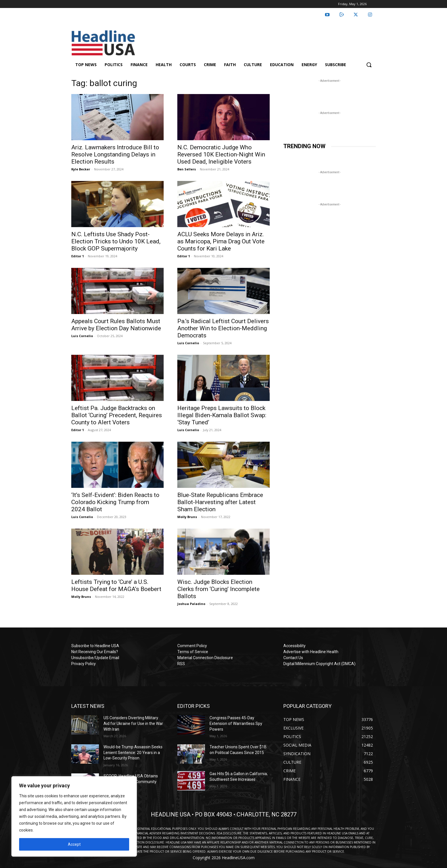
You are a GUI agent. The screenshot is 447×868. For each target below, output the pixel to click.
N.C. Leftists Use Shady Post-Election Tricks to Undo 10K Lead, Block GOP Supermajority (116, 241)
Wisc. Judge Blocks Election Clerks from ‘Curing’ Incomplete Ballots (219, 589)
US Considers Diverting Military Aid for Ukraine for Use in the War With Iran (133, 723)
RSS (181, 664)
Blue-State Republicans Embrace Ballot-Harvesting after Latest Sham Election (220, 502)
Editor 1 (78, 256)
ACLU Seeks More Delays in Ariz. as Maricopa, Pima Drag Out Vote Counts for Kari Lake (221, 241)
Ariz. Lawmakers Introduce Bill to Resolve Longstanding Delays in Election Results (115, 154)
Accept (74, 844)
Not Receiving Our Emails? (95, 652)
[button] (369, 65)
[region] (74, 816)
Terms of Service (193, 652)
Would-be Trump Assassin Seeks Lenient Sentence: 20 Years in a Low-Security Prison (133, 752)
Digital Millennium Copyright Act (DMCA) (319, 664)
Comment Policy (192, 646)
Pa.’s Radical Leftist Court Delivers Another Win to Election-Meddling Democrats (223, 328)
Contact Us (293, 658)
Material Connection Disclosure (205, 658)
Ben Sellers (187, 169)
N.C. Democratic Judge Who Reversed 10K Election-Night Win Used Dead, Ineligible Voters (221, 154)
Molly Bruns (187, 517)
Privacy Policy (84, 664)
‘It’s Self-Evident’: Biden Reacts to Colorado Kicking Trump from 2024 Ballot (115, 502)
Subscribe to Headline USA (95, 646)
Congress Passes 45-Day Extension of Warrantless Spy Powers (236, 723)
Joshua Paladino (191, 604)
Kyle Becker (81, 169)
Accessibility (294, 646)
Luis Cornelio (82, 336)
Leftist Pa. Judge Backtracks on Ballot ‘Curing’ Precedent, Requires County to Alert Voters (117, 415)
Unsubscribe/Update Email (95, 658)
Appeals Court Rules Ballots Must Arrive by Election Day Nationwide (116, 325)
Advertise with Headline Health (311, 652)
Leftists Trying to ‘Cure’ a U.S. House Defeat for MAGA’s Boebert (116, 585)
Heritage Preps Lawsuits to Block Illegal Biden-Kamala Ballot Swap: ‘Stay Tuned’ (222, 415)
